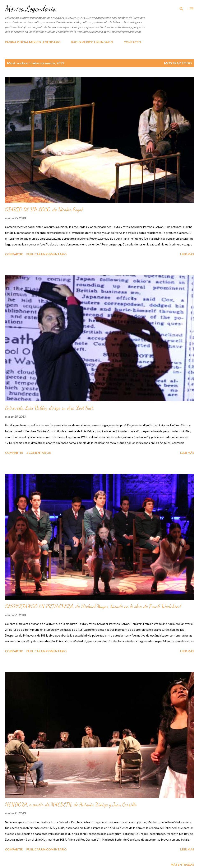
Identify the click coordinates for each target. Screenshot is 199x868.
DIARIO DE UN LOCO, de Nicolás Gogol (44, 209)
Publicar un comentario (47, 254)
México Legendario (30, 9)
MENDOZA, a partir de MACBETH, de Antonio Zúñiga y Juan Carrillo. (71, 805)
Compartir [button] (14, 254)
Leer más (187, 254)
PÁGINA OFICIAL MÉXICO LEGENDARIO (33, 42)
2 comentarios (39, 453)
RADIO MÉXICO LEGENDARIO (92, 42)
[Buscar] (181, 8)
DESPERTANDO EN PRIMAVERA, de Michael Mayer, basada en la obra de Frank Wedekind (93, 606)
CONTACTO (132, 42)
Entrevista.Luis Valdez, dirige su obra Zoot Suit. (50, 408)
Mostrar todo (178, 63)
